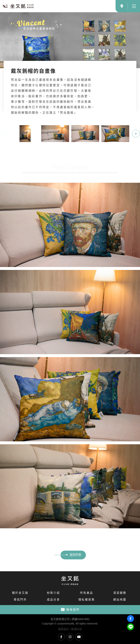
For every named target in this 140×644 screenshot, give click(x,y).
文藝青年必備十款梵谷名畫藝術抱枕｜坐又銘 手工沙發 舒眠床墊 (18, 6)
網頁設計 (63, 629)
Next (136, 134)
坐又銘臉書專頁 (61, 637)
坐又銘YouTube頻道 (79, 637)
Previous (4, 134)
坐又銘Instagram (70, 637)
